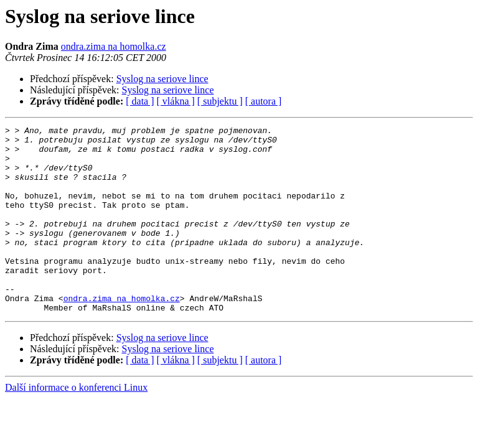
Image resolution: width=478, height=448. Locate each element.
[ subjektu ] (220, 101)
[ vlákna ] (176, 101)
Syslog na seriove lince (162, 79)
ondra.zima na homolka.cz (114, 46)
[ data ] (140, 101)
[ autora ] (264, 101)
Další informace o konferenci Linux (76, 425)
